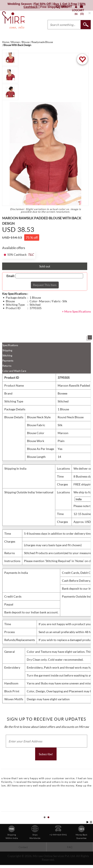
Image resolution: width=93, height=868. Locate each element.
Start (88, 822)
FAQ (70, 847)
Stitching (7, 355)
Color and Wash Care (14, 371)
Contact (23, 847)
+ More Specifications (76, 311)
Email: (11, 276)
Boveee (62, 393)
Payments (8, 361)
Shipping (7, 350)
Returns (7, 366)
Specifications (10, 345)
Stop (91, 822)
